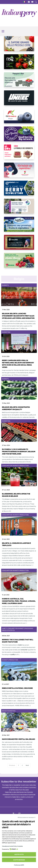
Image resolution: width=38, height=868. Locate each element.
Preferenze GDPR (19, 865)
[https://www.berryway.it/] (19, 136)
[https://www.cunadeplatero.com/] (19, 244)
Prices (4, 630)
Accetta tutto (19, 854)
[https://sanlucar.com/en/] (19, 226)
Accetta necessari (19, 860)
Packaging (29, 628)
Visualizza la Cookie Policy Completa (12, 846)
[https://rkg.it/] (19, 117)
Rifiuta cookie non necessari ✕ (27, 817)
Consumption (7, 465)
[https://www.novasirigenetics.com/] (19, 63)
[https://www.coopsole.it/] (19, 154)
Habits (5, 628)
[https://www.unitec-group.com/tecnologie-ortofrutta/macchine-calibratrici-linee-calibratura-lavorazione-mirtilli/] (19, 99)
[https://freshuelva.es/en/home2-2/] (19, 262)
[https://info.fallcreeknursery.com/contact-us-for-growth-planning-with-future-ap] (19, 208)
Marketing (6, 332)
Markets (5, 285)
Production (24, 465)
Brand (5, 711)
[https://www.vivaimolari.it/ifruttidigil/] (19, 172)
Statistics (11, 630)
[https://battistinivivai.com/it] (19, 190)
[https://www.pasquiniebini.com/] (19, 81)
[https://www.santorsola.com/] (19, 45)
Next (27, 765)
